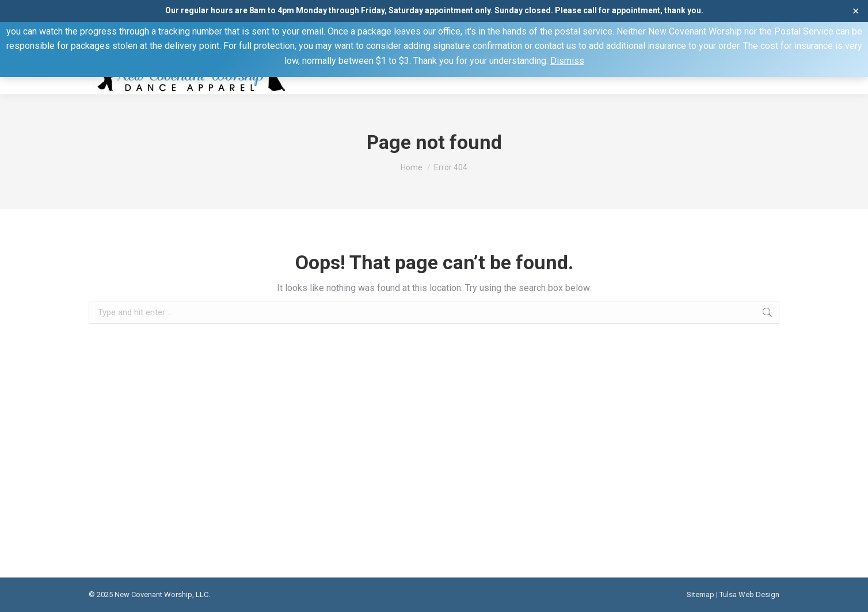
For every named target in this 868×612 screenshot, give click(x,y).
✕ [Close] (856, 11)
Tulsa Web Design (749, 594)
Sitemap (701, 594)
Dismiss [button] (567, 61)
